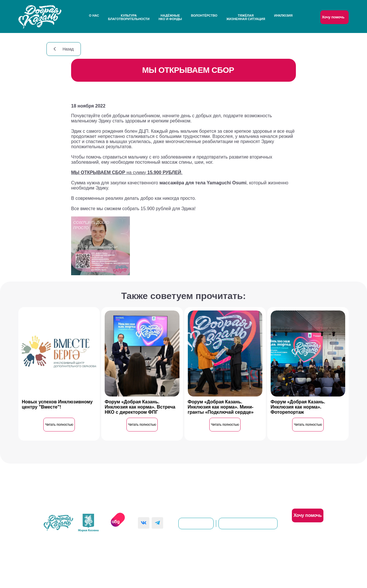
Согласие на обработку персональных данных (241, 555)
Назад (64, 49)
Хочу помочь (333, 17)
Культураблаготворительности (129, 17)
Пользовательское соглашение (91, 555)
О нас (94, 15)
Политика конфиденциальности (158, 555)
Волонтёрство (204, 15)
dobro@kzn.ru (196, 523)
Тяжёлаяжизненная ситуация (246, 17)
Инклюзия (283, 15)
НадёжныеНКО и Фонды (170, 17)
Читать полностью (59, 425)
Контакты (192, 489)
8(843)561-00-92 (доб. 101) (248, 523)
